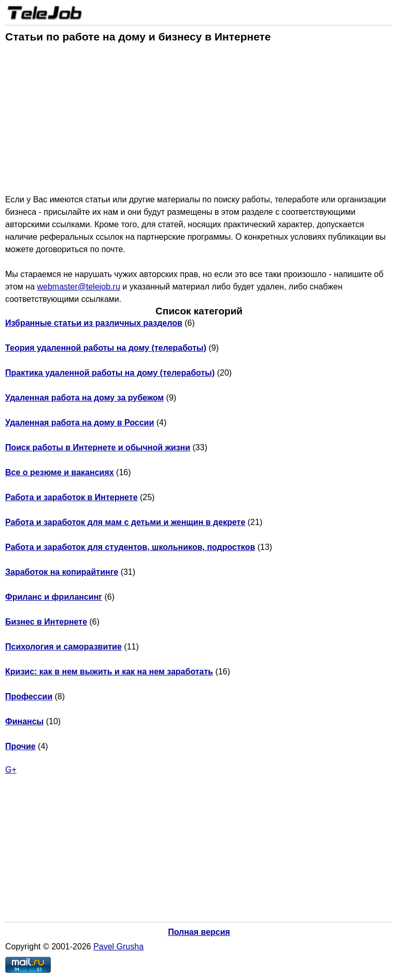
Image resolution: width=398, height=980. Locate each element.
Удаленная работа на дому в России (80, 423)
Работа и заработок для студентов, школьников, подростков (130, 547)
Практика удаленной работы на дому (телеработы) (110, 373)
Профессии (29, 696)
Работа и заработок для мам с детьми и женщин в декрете (125, 522)
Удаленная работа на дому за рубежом (84, 398)
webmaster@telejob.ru (78, 287)
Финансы (24, 721)
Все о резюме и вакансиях (60, 472)
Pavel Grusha (118, 947)
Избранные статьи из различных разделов (94, 323)
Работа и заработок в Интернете (72, 497)
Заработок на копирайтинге (62, 572)
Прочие (20, 746)
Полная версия (199, 932)
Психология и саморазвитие (63, 647)
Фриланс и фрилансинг (54, 597)
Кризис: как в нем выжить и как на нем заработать (109, 672)
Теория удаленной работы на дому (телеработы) (106, 348)
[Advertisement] (199, 121)
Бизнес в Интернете (46, 622)
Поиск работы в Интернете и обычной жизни (98, 447)
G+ (11, 770)
